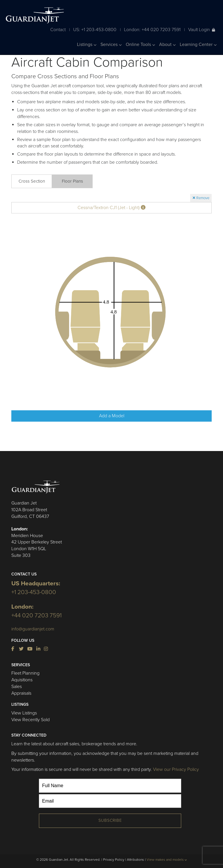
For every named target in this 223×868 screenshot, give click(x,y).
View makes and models (167, 860)
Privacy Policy (114, 860)
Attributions (135, 860)
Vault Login (202, 30)
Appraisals (21, 693)
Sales (17, 687)
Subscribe (110, 820)
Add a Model (112, 416)
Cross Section (32, 181)
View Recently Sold (30, 720)
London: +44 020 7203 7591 (152, 30)
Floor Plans (72, 181)
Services (111, 44)
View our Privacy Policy (176, 769)
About (167, 44)
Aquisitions (22, 680)
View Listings (24, 713)
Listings (87, 44)
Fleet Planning (25, 673)
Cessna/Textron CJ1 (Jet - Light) (111, 208)
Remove (201, 198)
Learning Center (198, 44)
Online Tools (140, 44)
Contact (58, 30)
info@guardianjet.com (33, 629)
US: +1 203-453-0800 (95, 30)
